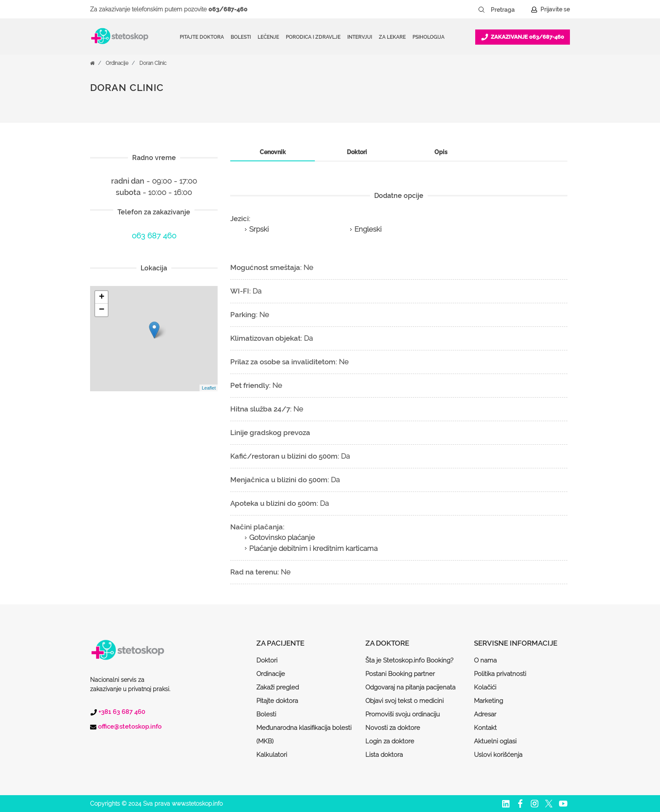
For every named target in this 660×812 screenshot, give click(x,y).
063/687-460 (228, 9)
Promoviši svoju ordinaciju (403, 714)
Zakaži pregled (278, 687)
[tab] (272, 152)
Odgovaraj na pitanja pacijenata (410, 687)
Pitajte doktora (202, 37)
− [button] (102, 310)
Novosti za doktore (393, 728)
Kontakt (485, 728)
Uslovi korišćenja (498, 755)
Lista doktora (384, 755)
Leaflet (209, 388)
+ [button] (102, 297)
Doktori (267, 660)
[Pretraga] (508, 10)
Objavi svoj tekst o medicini (405, 701)
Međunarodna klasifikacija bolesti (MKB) (304, 735)
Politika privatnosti (500, 674)
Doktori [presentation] (357, 152)
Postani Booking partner (400, 674)
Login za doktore (390, 741)
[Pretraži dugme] (482, 10)
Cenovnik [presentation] (273, 152)
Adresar (485, 714)
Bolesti (266, 714)
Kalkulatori (272, 755)
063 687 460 (154, 236)
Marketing (488, 701)
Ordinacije (117, 63)
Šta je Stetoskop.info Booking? (409, 660)
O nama (485, 660)
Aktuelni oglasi (495, 741)
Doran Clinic (153, 63)
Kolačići (485, 687)
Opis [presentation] (441, 152)
